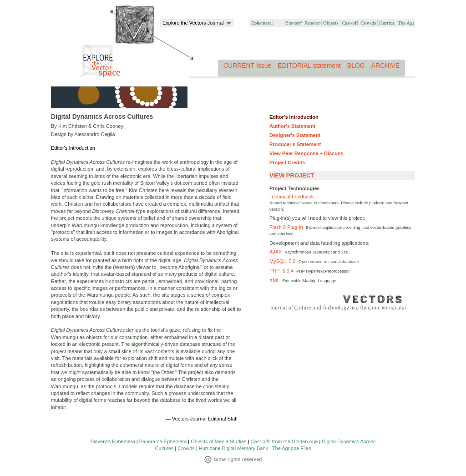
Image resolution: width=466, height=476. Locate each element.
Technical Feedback (291, 197)
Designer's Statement (295, 135)
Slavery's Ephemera (113, 441)
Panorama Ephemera (163, 441)
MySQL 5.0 (284, 261)
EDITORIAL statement (309, 66)
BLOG (356, 66)
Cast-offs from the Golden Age (284, 441)
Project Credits (287, 162)
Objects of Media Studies (218, 441)
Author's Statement (292, 126)
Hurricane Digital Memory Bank (233, 448)
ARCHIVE (385, 66)
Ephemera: (262, 23)
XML (276, 280)
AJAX (277, 252)
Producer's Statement (295, 144)
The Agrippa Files (292, 448)
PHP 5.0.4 (283, 271)
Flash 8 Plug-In (288, 227)
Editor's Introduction (294, 117)
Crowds (186, 448)
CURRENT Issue (248, 66)
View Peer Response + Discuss (306, 153)
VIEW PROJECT (292, 175)
